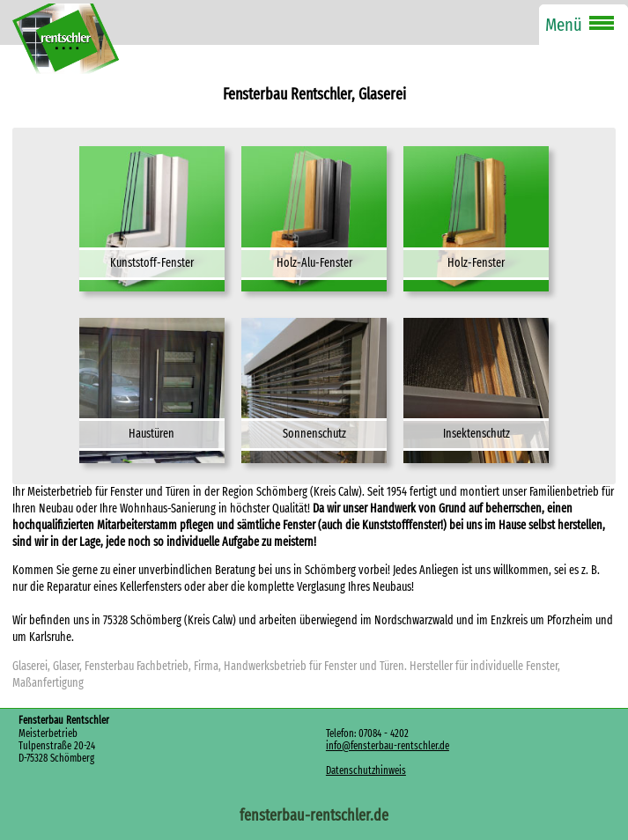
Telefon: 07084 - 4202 (367, 733)
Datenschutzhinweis (366, 770)
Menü (564, 25)
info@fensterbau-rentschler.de (388, 746)
